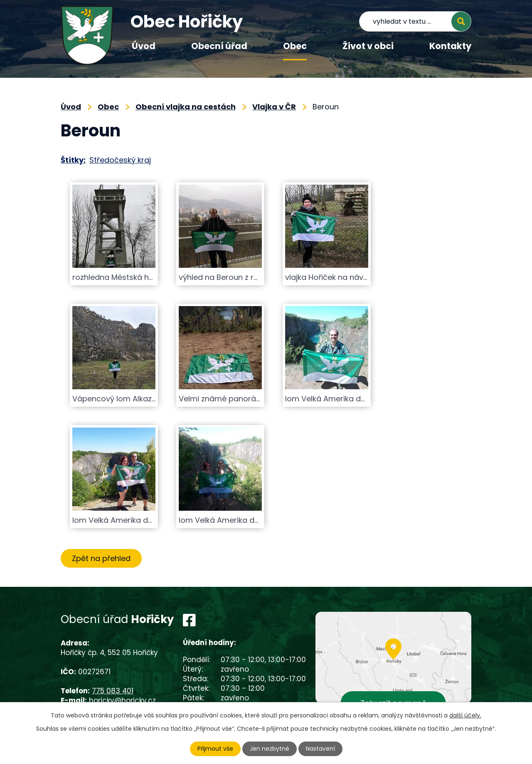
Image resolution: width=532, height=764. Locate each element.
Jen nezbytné (270, 749)
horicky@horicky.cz (122, 700)
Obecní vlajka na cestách (186, 107)
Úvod (144, 46)
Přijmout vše (215, 749)
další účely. (465, 715)
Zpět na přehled (101, 558)
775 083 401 (113, 691)
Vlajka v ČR (274, 107)
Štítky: (73, 160)
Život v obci (368, 46)
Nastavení (320, 749)
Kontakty (450, 46)
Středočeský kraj (120, 160)
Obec (295, 46)
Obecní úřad (219, 46)
